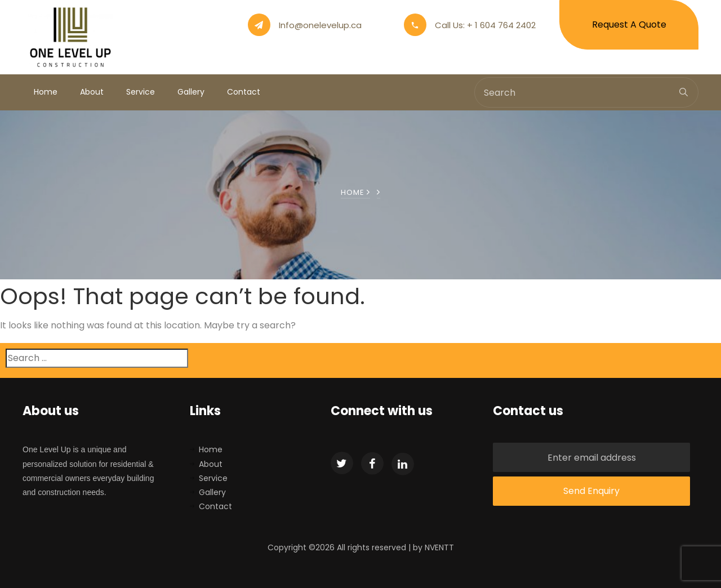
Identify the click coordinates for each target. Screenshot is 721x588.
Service (141, 92)
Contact (244, 92)
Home (46, 92)
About (92, 92)
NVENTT (439, 547)
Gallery (191, 92)
